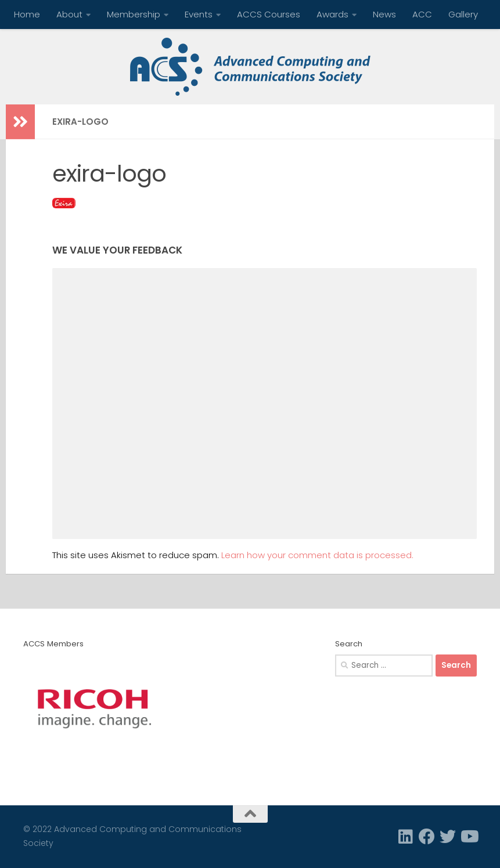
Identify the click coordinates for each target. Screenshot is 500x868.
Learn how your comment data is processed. (317, 555)
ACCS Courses (269, 14)
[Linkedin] (406, 837)
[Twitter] (448, 837)
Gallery (463, 14)
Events (199, 14)
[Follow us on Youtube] (469, 837)
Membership (134, 14)
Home (27, 14)
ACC (422, 14)
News (384, 14)
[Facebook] (427, 837)
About (69, 14)
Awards (332, 14)
